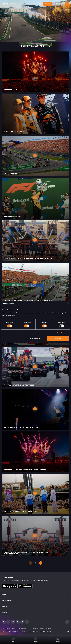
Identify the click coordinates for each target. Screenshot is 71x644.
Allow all (58, 339)
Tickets (13, 640)
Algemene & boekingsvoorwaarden (20, 628)
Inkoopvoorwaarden (34, 628)
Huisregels (42, 628)
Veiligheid (48, 628)
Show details (61, 333)
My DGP (58, 640)
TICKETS (47, 4)
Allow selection (35, 339)
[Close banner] (68, 304)
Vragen (56, 4)
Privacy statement (6, 628)
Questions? (35, 640)
